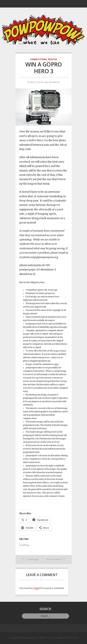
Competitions (38, 59)
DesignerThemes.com (67, 638)
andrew (56, 82)
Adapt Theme (46, 638)
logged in (38, 588)
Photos (52, 59)
